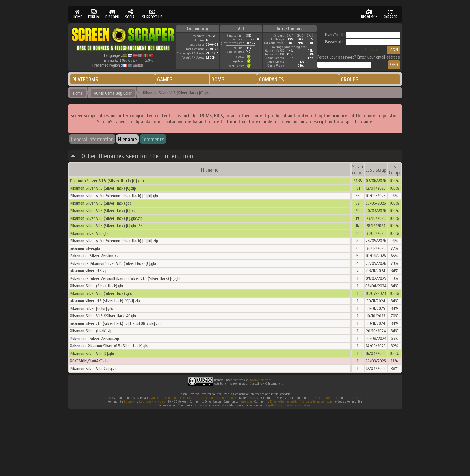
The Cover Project (322, 398)
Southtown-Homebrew (152, 402)
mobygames (230, 398)
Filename (127, 139)
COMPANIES (272, 80)
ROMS (218, 80)
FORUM (94, 14)
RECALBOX (369, 14)
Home (78, 93)
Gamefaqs (171, 398)
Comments (153, 139)
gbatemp (355, 398)
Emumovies (277, 402)
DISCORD (112, 14)
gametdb (214, 398)
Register (372, 50)
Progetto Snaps (273, 405)
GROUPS (350, 80)
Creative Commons (260, 380)
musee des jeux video (297, 405)
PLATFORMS (85, 80)
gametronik (200, 398)
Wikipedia (157, 398)
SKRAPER (390, 14)
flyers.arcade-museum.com (316, 402)
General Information (92, 139)
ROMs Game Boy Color (113, 93)
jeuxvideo (185, 398)
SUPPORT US (152, 14)
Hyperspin (130, 402)
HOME (78, 14)
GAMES (165, 80)
